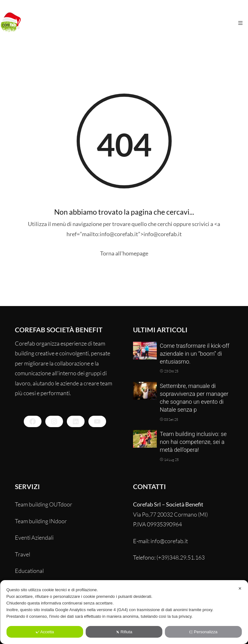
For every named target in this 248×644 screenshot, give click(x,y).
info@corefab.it (169, 541)
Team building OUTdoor (44, 504)
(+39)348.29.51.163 (181, 557)
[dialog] (124, 612)
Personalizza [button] (203, 632)
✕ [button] (240, 589)
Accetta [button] (45, 632)
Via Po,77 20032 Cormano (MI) (170, 514)
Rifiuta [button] (124, 632)
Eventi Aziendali (34, 537)
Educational (29, 571)
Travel (22, 554)
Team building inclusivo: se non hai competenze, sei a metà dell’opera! (193, 442)
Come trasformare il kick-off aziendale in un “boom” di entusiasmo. (195, 354)
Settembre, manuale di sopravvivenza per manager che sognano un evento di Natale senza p (194, 398)
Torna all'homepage (124, 253)
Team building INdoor (41, 521)
